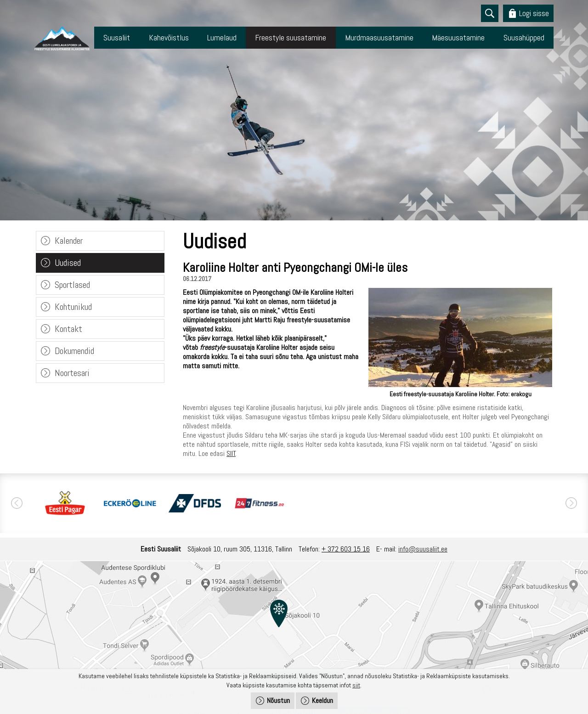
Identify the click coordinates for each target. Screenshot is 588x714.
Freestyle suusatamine (291, 37)
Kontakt (68, 329)
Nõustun (278, 700)
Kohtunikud (73, 307)
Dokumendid (74, 351)
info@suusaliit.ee (423, 549)
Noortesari (72, 373)
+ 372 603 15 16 (346, 549)
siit (356, 685)
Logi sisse (534, 13)
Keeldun (322, 700)
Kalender (69, 241)
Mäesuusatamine (458, 37)
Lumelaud (222, 37)
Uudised (68, 263)
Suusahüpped (524, 37)
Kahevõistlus (169, 37)
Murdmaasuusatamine (379, 37)
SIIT (231, 453)
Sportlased (72, 285)
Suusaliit (117, 37)
